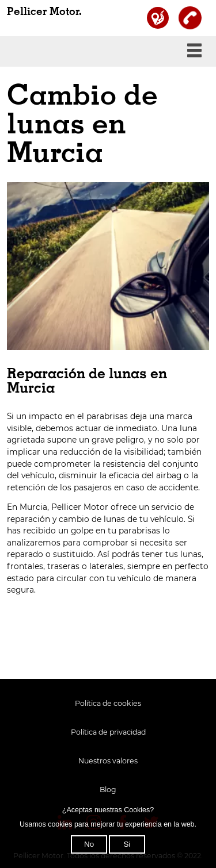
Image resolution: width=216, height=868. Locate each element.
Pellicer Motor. (44, 12)
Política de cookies (108, 703)
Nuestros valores (108, 761)
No (89, 844)
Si (127, 844)
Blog (108, 790)
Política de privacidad (108, 732)
